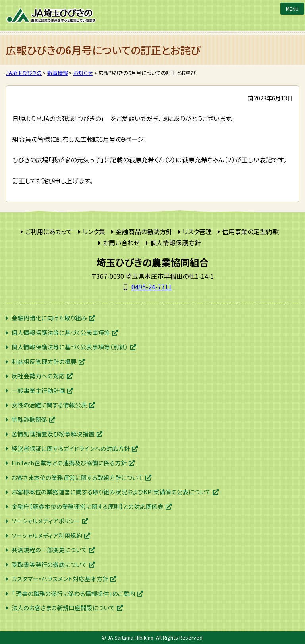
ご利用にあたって (49, 231)
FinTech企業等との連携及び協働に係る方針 (69, 463)
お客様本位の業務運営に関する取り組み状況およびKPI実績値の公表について (111, 492)
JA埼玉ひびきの (52, 15)
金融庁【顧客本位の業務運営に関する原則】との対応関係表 (88, 506)
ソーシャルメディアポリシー (46, 521)
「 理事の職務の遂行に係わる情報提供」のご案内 (73, 593)
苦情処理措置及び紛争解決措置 (53, 434)
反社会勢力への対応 (38, 376)
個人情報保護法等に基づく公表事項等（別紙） (70, 347)
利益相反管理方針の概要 (44, 362)
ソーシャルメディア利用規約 (47, 535)
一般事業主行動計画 (38, 390)
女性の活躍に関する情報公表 (49, 405)
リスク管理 (197, 231)
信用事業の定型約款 (250, 231)
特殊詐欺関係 (29, 419)
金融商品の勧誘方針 (144, 231)
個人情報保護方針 (176, 243)
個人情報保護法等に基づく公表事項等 (61, 333)
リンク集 (94, 231)
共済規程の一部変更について (49, 550)
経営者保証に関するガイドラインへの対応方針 (71, 448)
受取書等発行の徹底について (49, 564)
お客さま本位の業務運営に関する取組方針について (77, 477)
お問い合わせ (121, 243)
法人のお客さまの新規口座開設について (63, 608)
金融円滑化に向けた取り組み (49, 318)
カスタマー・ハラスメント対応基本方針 (60, 579)
